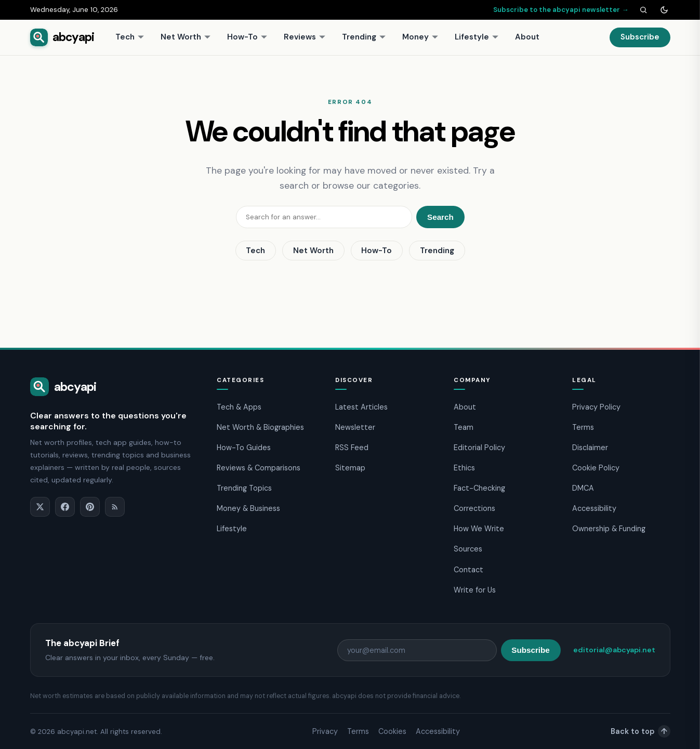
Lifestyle (477, 37)
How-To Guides (244, 448)
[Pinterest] (90, 507)
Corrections (474, 508)
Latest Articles (361, 407)
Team (464, 427)
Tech (130, 37)
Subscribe (640, 37)
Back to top (640, 731)
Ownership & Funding (609, 529)
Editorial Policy (479, 448)
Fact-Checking (479, 488)
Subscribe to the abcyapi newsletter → (561, 10)
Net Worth (186, 37)
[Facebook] (65, 507)
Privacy (325, 731)
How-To (247, 37)
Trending (364, 37)
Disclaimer (590, 448)
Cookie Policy (596, 468)
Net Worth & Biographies (260, 427)
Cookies (392, 731)
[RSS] (115, 507)
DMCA (583, 488)
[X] (40, 507)
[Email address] (417, 650)
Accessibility (594, 508)
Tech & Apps (239, 407)
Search (440, 217)
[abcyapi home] (62, 37)
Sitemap (350, 468)
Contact (468, 570)
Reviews (305, 37)
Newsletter (355, 427)
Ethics (464, 468)
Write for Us (475, 590)
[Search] (643, 10)
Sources (468, 549)
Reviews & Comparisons (259, 468)
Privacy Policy (596, 407)
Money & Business (248, 508)
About (527, 37)
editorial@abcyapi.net (614, 650)
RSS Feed (352, 448)
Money (420, 37)
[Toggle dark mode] (664, 10)
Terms (583, 427)
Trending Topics (244, 488)
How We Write (479, 529)
